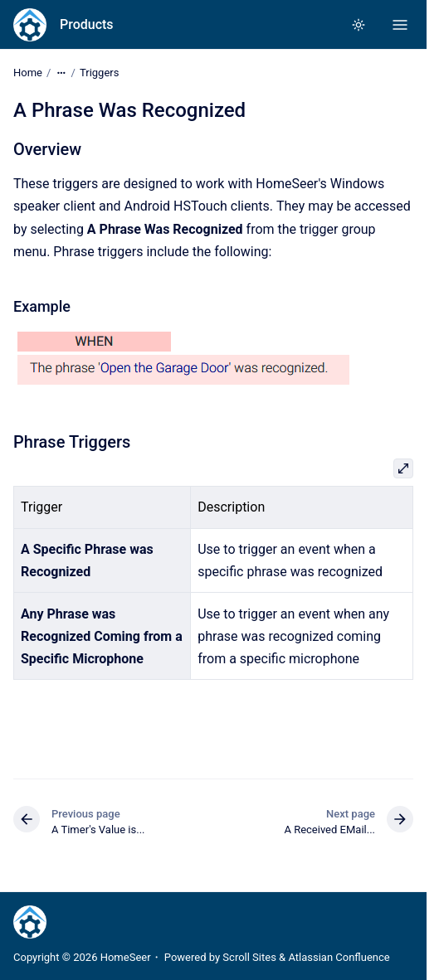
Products (87, 24)
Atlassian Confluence (339, 957)
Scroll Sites (249, 957)
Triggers (99, 73)
